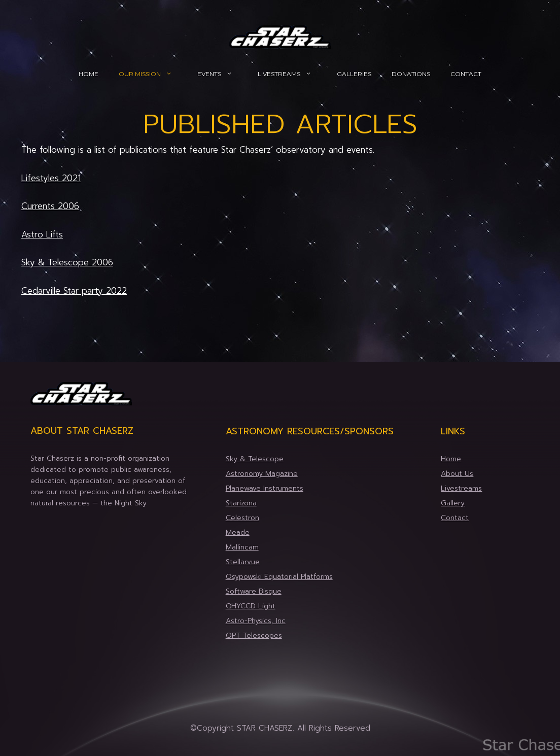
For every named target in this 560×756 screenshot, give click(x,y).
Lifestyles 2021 (51, 178)
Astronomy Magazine (262, 474)
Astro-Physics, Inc (256, 621)
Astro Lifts (42, 234)
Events (222, 74)
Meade (238, 532)
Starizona (241, 503)
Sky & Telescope (255, 459)
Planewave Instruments (265, 488)
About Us (457, 474)
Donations (411, 74)
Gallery (453, 503)
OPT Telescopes (254, 635)
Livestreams (292, 74)
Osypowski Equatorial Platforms (279, 577)
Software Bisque (254, 591)
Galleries (354, 74)
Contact (466, 74)
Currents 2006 (50, 206)
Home (89, 74)
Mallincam (242, 547)
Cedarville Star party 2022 (74, 291)
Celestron (242, 518)
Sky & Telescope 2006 (67, 262)
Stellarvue (243, 562)
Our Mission (153, 74)
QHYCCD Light (251, 606)
